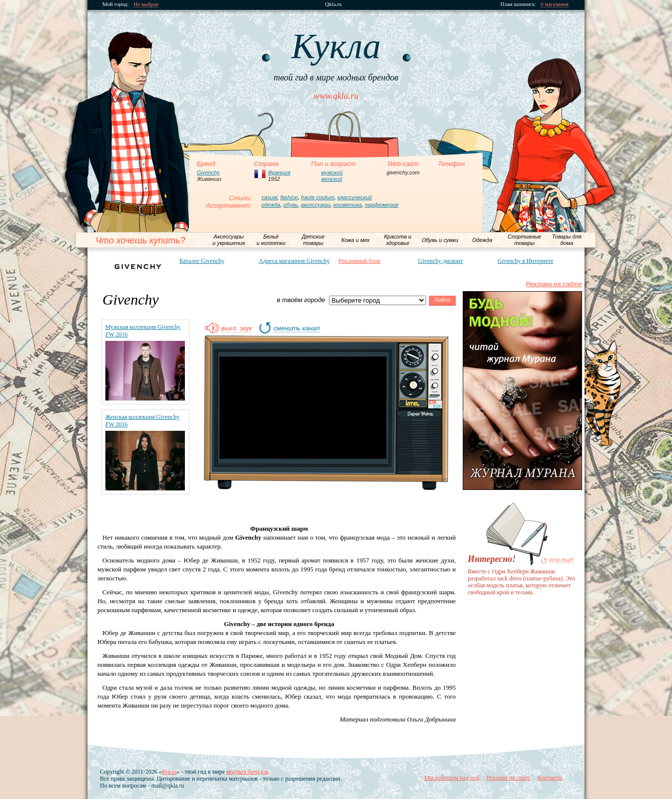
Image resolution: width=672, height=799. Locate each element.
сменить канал (296, 328)
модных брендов (247, 772)
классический (355, 197)
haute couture (318, 197)
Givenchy (208, 172)
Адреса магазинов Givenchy (294, 261)
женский (332, 179)
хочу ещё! (562, 560)
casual (269, 197)
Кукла (169, 772)
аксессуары (315, 205)
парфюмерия (382, 205)
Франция (279, 172)
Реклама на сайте (554, 284)
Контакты (550, 778)
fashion (289, 197)
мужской (332, 172)
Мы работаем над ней (452, 778)
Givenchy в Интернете (525, 261)
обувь (291, 205)
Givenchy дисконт (440, 261)
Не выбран (146, 4)
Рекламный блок (359, 261)
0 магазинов (555, 4)
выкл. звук (237, 328)
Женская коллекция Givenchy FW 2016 (142, 421)
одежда (271, 205)
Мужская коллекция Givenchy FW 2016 (143, 331)
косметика (348, 205)
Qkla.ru (333, 4)
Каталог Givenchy (202, 261)
